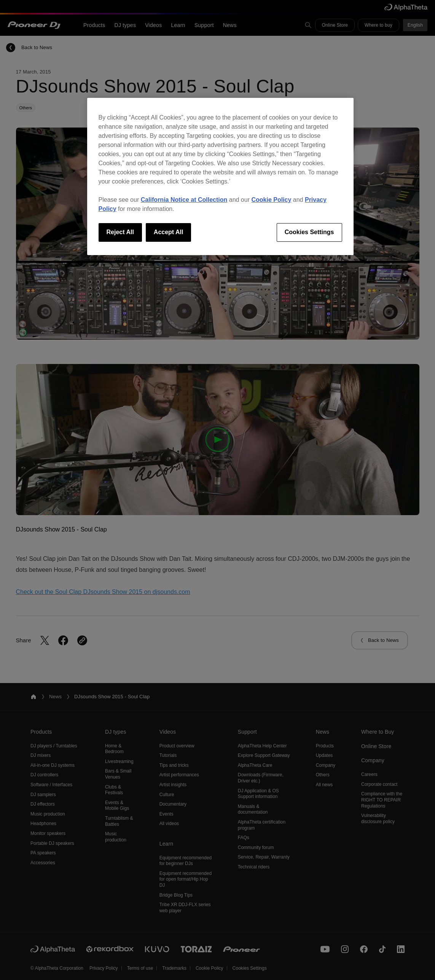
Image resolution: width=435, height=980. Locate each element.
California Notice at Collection (184, 200)
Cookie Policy (271, 200)
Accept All (169, 232)
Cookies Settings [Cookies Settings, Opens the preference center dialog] (309, 232)
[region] (220, 176)
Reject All (120, 232)
